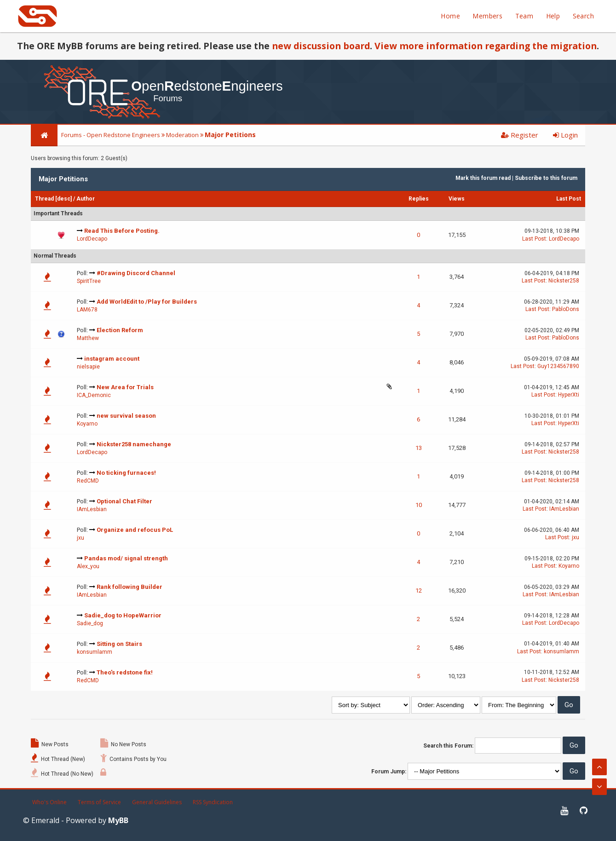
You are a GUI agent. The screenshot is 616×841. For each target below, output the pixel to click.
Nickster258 (564, 281)
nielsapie (88, 367)
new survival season (126, 416)
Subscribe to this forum (546, 178)
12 (419, 590)
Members (487, 16)
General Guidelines (157, 802)
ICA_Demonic (94, 395)
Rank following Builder (130, 587)
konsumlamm (95, 652)
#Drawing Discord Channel (136, 273)
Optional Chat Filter (124, 501)
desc (64, 199)
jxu (81, 538)
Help (553, 16)
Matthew (88, 338)
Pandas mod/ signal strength (126, 558)
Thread (44, 199)
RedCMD (88, 481)
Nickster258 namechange (134, 444)
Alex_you (88, 566)
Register (520, 135)
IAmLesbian (92, 509)
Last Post (569, 199)
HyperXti (569, 395)
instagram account (112, 359)
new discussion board (321, 46)
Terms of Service (99, 802)
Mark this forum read (483, 178)
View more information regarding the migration (486, 46)
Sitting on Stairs (119, 644)
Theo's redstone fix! (125, 672)
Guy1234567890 (558, 366)
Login (565, 135)
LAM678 (87, 310)
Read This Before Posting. (122, 231)
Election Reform (120, 330)
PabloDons (566, 309)
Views (457, 199)
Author (86, 199)
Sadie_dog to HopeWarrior (123, 615)
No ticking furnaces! (126, 473)
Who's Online (49, 802)
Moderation (182, 135)
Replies (419, 199)
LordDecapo (92, 239)
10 (419, 505)
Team (524, 16)
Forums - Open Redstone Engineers (111, 135)
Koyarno (87, 424)
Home (450, 16)
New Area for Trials (125, 387)
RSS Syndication (213, 802)
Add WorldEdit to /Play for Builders (147, 302)
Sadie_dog (90, 623)
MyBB (118, 820)
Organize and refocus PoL (135, 530)
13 (419, 448)
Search (583, 16)
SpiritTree (89, 281)
